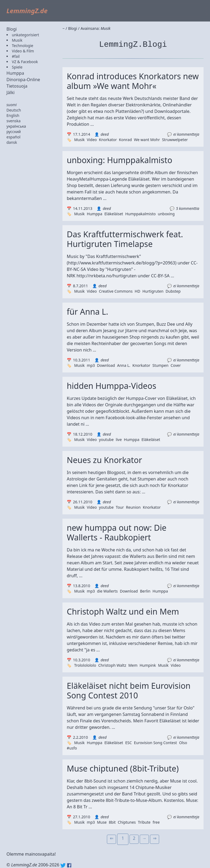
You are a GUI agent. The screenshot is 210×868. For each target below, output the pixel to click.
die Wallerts (107, 591)
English (13, 115)
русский (14, 132)
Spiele (17, 67)
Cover (176, 365)
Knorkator (108, 140)
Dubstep (173, 291)
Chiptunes (127, 822)
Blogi (12, 29)
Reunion (133, 507)
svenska (13, 121)
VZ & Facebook (25, 62)
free (156, 822)
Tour (120, 507)
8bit (112, 822)
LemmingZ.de (27, 11)
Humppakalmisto (140, 214)
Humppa (15, 73)
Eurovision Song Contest (155, 743)
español (13, 137)
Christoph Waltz (112, 665)
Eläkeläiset (114, 214)
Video (92, 140)
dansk (12, 142)
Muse (102, 822)
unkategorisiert (25, 35)
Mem (133, 665)
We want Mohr (147, 140)
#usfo (72, 748)
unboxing (166, 214)
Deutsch (14, 110)
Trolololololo (85, 665)
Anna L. (124, 365)
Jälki (10, 92)
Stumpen (160, 365)
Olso (183, 743)
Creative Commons (116, 291)
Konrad (125, 140)
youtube (106, 440)
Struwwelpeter (175, 140)
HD (137, 291)
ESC (128, 743)
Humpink (148, 665)
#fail (16, 56)
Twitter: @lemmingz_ (63, 865)
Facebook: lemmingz (69, 865)
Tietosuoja (17, 86)
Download (106, 365)
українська (16, 126)
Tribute (144, 822)
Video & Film (23, 51)
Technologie (22, 46)
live (119, 440)
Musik (17, 40)
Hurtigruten (153, 291)
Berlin (145, 591)
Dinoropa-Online (23, 80)
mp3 (91, 365)
